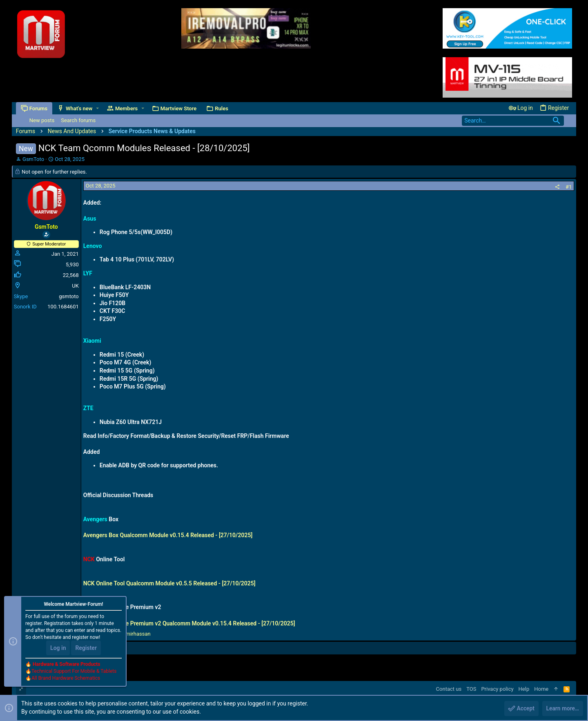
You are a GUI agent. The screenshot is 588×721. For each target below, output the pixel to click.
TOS (471, 689)
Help (524, 689)
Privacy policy (497, 689)
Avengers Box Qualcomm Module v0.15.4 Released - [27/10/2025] (168, 535)
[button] (97, 108)
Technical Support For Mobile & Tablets (74, 672)
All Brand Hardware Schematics (66, 679)
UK (75, 286)
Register (86, 648)
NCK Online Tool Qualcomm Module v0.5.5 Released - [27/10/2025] (169, 583)
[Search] (513, 121)
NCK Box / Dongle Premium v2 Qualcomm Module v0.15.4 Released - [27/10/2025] (189, 623)
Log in (58, 648)
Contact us (449, 689)
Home (541, 689)
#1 (569, 187)
